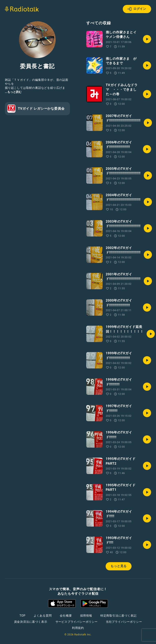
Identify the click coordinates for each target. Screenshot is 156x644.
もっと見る (119, 566)
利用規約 (78, 628)
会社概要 (66, 616)
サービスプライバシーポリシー (77, 622)
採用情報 (86, 616)
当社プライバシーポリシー (124, 622)
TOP (22, 616)
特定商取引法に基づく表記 (118, 616)
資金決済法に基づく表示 (31, 622)
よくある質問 (43, 616)
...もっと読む (13, 92)
